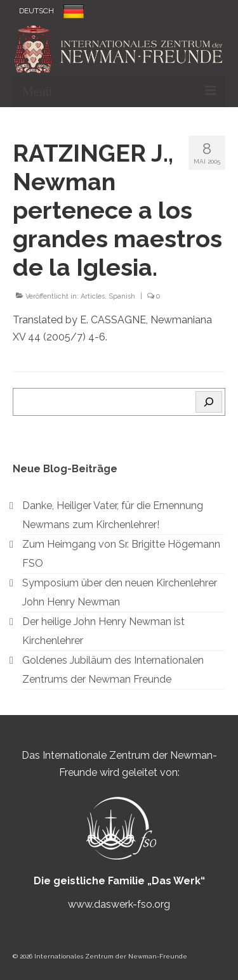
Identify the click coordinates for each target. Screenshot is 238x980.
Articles (93, 296)
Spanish (122, 296)
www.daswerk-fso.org (119, 904)
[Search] (209, 402)
